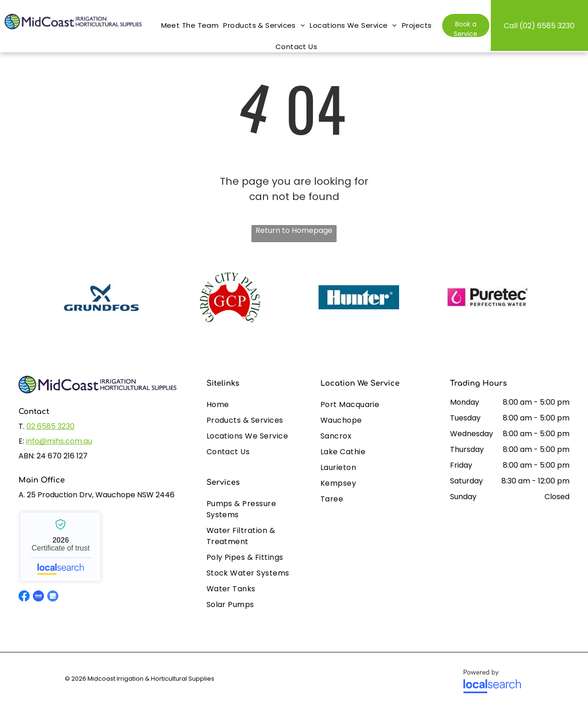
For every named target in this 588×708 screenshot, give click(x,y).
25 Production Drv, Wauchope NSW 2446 (101, 495)
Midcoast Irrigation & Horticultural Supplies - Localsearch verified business (60, 547)
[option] (101, 297)
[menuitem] (190, 21)
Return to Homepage (294, 230)
